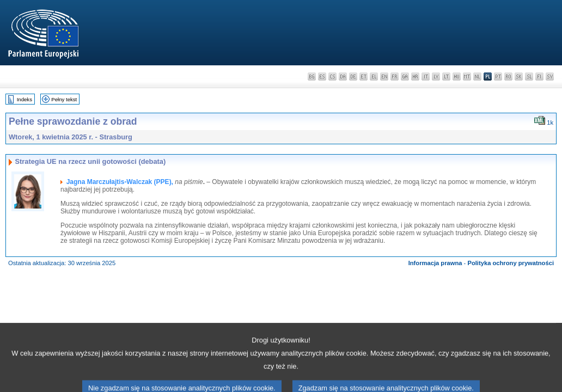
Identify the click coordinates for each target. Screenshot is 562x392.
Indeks (25, 99)
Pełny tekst (64, 99)
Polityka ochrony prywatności (511, 263)
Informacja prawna (435, 263)
